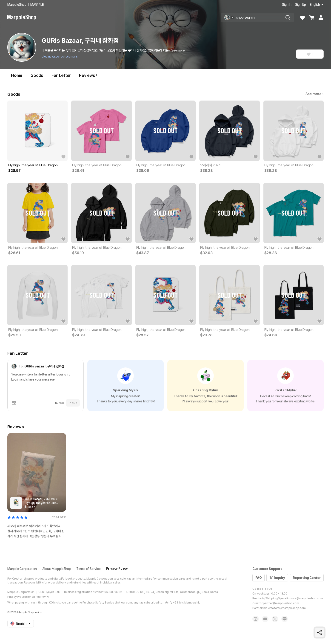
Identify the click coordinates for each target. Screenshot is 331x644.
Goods (37, 75)
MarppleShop (17, 5)
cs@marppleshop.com (308, 598)
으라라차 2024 (210, 165)
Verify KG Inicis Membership (183, 603)
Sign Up (301, 5)
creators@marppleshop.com (287, 608)
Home (17, 77)
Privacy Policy (117, 569)
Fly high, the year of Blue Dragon (33, 165)
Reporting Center (307, 578)
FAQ (258, 578)
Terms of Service (88, 569)
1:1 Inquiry (277, 578)
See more (178, 50)
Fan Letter (61, 75)
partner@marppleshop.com (281, 603)
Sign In (287, 5)
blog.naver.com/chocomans (60, 57)
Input (73, 403)
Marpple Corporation (22, 569)
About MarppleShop (57, 569)
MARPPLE (37, 5)
